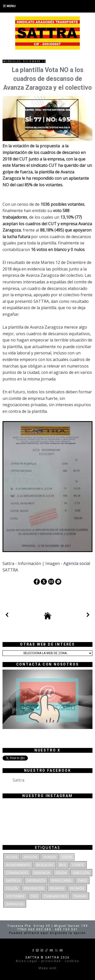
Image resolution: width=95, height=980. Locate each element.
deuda (61, 873)
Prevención (34, 888)
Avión (67, 857)
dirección (81, 873)
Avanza (50, 857)
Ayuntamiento (18, 865)
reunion (57, 888)
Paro (82, 880)
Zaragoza (15, 904)
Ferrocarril (62, 880)
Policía (12, 888)
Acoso (12, 857)
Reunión (77, 888)
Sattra (18, 780)
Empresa (13, 880)
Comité (78, 865)
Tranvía (80, 896)
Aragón (30, 857)
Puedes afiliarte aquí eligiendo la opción (48, 933)
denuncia (42, 873)
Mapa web (48, 968)
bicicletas (45, 865)
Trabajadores (55, 896)
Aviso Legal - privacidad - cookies (48, 961)
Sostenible (15, 896)
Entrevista (36, 880)
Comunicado (17, 873)
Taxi (34, 896)
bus (63, 865)
